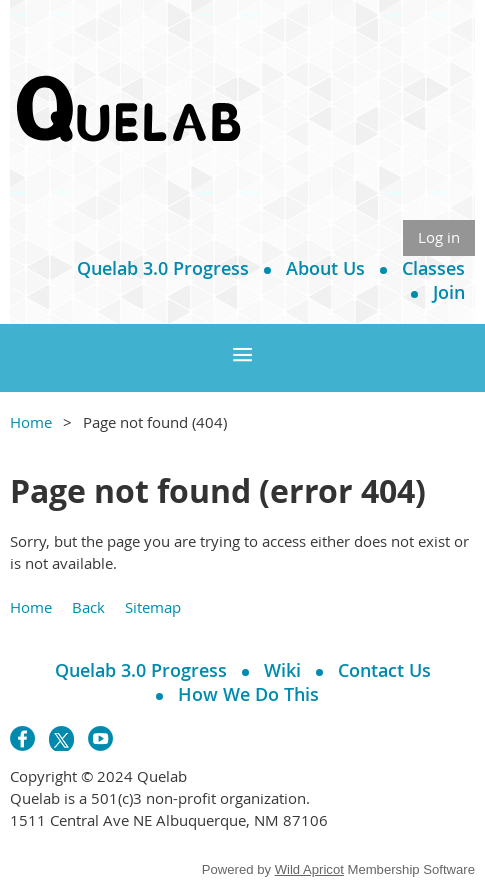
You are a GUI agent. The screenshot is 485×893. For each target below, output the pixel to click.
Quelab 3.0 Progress (163, 268)
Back (88, 607)
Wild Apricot (309, 869)
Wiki (282, 670)
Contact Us (384, 670)
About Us (325, 268)
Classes (433, 268)
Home (31, 422)
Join (449, 292)
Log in (439, 237)
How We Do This (248, 694)
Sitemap (153, 607)
